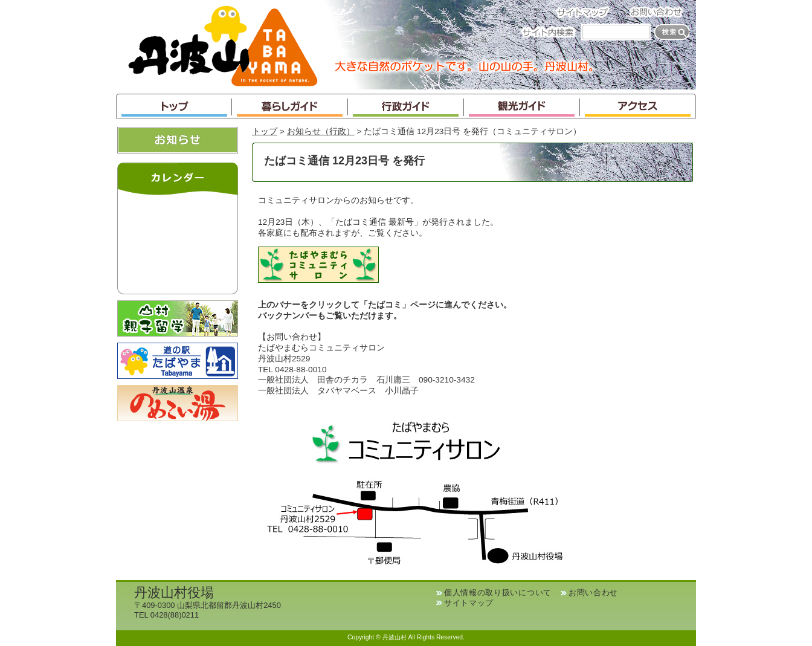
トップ (174, 106)
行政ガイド (406, 106)
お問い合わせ (660, 12)
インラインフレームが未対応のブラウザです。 (178, 242)
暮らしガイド (290, 106)
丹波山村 (223, 45)
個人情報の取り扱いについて (498, 593)
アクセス (638, 106)
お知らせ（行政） (321, 131)
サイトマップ (586, 12)
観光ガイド (522, 106)
